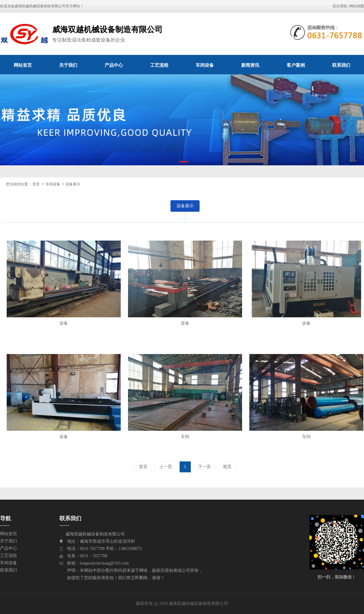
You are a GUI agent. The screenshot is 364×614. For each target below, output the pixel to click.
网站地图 (357, 6)
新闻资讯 (250, 65)
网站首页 (23, 65)
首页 (36, 184)
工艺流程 (159, 65)
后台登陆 (340, 6)
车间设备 (205, 65)
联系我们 (341, 65)
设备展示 (73, 184)
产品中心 (114, 65)
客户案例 (296, 65)
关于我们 (68, 65)
